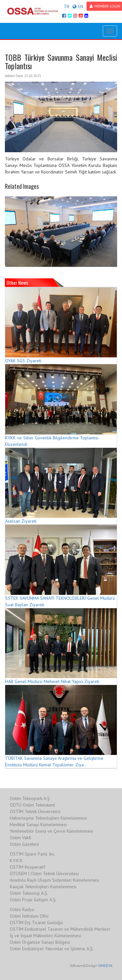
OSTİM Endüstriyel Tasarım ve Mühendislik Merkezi (60, 929)
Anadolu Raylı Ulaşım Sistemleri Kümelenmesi (54, 880)
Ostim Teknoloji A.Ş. (29, 893)
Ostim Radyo (22, 909)
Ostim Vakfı (20, 838)
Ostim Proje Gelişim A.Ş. (33, 900)
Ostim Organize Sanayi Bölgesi (40, 942)
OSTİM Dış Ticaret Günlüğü (36, 923)
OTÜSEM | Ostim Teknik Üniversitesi (44, 874)
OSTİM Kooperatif (27, 867)
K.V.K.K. (17, 860)
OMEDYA (105, 966)
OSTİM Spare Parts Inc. (33, 854)
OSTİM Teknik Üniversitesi (35, 811)
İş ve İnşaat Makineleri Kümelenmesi (45, 936)
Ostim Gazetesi (24, 844)
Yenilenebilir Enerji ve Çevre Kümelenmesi (51, 831)
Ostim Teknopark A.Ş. (30, 798)
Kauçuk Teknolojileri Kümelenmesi (43, 887)
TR (67, 7)
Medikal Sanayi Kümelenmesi (38, 825)
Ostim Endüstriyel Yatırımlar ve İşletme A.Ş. (52, 949)
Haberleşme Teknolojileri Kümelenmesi (48, 818)
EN (78, 7)
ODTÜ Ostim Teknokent (32, 805)
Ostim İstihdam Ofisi (29, 916)
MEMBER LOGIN (105, 6)
